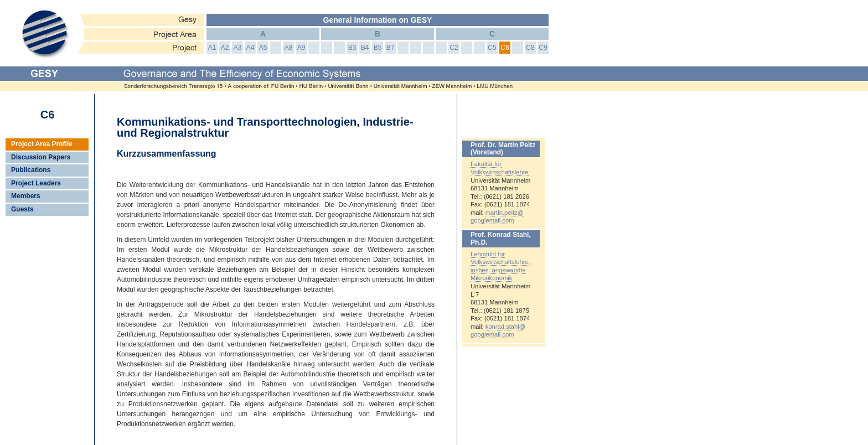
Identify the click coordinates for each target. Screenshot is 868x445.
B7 (391, 48)
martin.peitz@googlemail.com (497, 217)
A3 (238, 48)
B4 (365, 48)
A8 (289, 48)
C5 (492, 48)
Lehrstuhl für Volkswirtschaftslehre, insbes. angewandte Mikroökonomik (500, 266)
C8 (530, 48)
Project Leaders (36, 183)
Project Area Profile (42, 144)
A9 (301, 48)
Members (26, 196)
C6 (505, 48)
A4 (250, 48)
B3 (352, 48)
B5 (378, 48)
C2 (454, 48)
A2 (225, 48)
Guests (22, 209)
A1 (212, 48)
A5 (263, 48)
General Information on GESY (378, 20)
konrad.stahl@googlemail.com (498, 331)
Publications (31, 170)
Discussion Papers (41, 157)
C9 (543, 48)
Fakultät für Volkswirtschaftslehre (500, 168)
